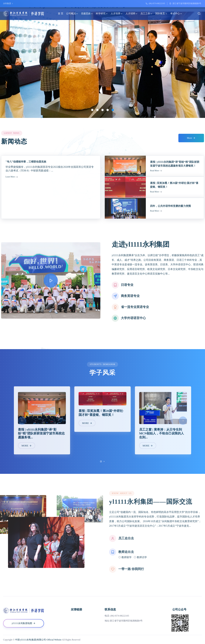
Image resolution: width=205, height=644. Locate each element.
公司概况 (72, 14)
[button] (92, 110)
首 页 (61, 14)
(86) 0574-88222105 (157, 3)
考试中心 (176, 14)
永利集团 (8, 3)
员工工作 (146, 14)
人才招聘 (132, 14)
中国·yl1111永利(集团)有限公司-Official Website (38, 640)
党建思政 (87, 14)
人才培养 (117, 14)
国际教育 (161, 14)
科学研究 (102, 14)
